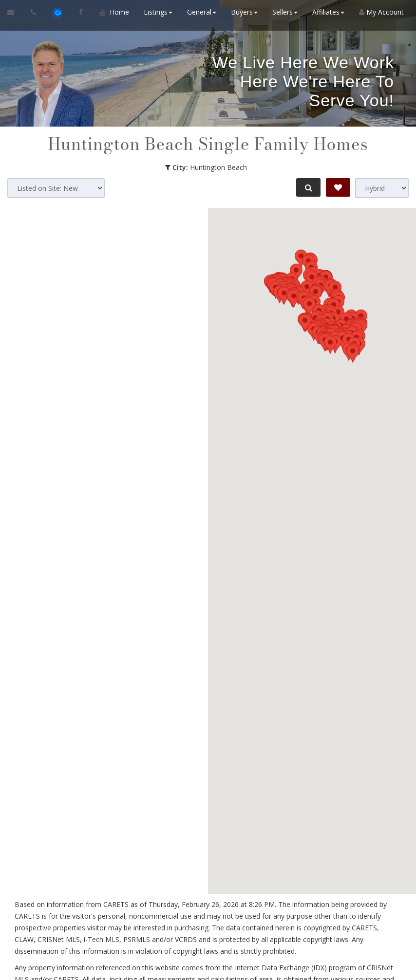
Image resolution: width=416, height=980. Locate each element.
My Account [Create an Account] (379, 12)
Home (117, 12)
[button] (330, 581)
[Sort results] (56, 188)
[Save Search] (338, 187)
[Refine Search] (307, 187)
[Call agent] (34, 12)
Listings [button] (156, 12)
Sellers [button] (283, 12)
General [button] (199, 12)
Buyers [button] (242, 12)
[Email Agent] (15, 12)
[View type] (382, 188)
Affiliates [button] (326, 12)
